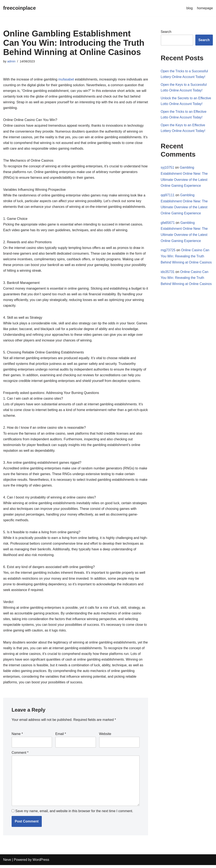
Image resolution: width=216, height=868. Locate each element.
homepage (205, 8)
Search (166, 32)
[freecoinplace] (20, 8)
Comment (20, 755)
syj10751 (167, 168)
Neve (7, 863)
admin (11, 61)
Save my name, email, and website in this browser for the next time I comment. (74, 814)
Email (61, 737)
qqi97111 (168, 196)
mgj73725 (168, 251)
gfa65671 (168, 223)
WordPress (41, 863)
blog (189, 8)
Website (105, 737)
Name (17, 737)
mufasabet (66, 79)
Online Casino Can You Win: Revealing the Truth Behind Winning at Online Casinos (186, 257)
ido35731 (168, 272)
